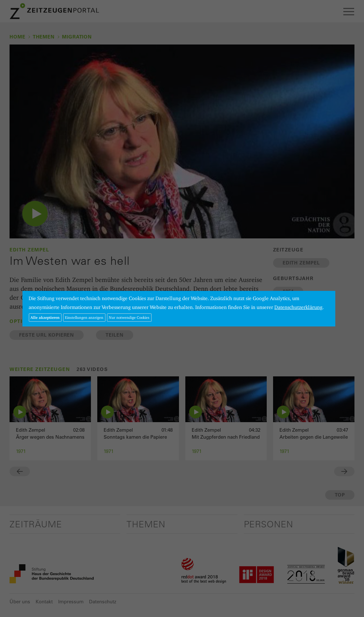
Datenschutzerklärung (298, 307)
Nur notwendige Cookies (129, 317)
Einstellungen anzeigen (84, 317)
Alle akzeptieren (45, 317)
